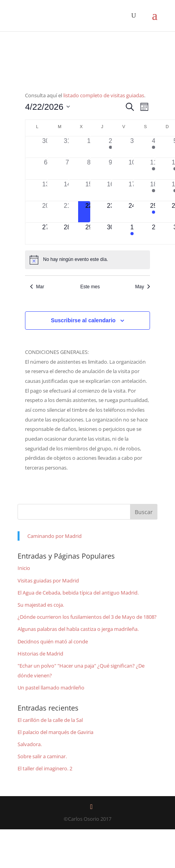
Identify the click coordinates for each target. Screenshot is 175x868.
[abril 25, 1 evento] (154, 212)
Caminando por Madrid (54, 536)
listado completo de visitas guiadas (104, 95)
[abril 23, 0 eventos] (110, 212)
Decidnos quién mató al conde (53, 641)
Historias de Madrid (40, 654)
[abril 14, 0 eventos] (67, 190)
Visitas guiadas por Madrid (48, 580)
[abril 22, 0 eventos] (89, 212)
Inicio (24, 568)
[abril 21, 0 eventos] (67, 212)
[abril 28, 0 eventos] (67, 233)
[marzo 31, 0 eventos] (67, 147)
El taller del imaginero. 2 (45, 768)
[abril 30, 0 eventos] (110, 233)
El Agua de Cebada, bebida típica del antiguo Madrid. (78, 593)
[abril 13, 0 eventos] (46, 190)
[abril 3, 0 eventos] (132, 147)
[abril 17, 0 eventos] (132, 190)
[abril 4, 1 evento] (154, 147)
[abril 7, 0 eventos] (67, 168)
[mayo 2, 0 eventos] (154, 233)
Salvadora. (30, 744)
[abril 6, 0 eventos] (46, 168)
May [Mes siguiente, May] (143, 287)
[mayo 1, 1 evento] (132, 233)
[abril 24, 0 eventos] (132, 212)
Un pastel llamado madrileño (51, 688)
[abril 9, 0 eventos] (110, 168)
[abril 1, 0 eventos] (89, 147)
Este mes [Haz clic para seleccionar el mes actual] (90, 287)
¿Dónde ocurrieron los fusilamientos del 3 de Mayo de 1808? (87, 617)
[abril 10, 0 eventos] (132, 168)
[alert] (87, 260)
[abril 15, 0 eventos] (89, 190)
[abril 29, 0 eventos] (89, 233)
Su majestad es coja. (41, 605)
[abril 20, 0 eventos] (46, 212)
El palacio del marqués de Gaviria (55, 732)
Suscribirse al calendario (83, 320)
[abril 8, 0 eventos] (89, 168)
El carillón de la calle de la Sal (50, 720)
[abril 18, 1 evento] (154, 190)
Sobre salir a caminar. (42, 756)
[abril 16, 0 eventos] (110, 190)
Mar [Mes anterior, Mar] (37, 287)
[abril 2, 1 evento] (110, 147)
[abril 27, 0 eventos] (46, 233)
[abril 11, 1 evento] (154, 168)
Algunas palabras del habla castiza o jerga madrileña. (78, 629)
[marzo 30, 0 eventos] (46, 147)
